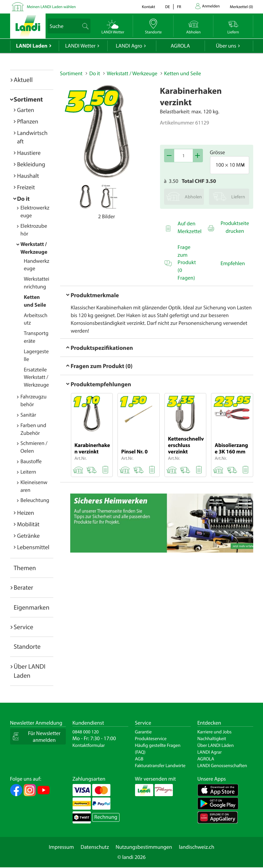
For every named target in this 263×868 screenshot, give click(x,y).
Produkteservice (151, 738)
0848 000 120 (86, 732)
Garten (26, 110)
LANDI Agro (129, 46)
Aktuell (23, 80)
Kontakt (148, 7)
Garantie (143, 732)
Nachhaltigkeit (212, 738)
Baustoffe (31, 461)
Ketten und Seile (182, 74)
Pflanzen (28, 121)
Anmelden (211, 6)
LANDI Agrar (210, 752)
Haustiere (29, 153)
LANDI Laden (32, 46)
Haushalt (28, 176)
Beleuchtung (35, 500)
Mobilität (28, 524)
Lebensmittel (33, 547)
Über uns (226, 46)
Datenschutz (95, 847)
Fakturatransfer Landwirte (160, 765)
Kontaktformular (89, 745)
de (167, 7)
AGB (139, 759)
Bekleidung (31, 164)
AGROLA (180, 46)
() (242, 7)
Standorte (27, 646)
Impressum (61, 847)
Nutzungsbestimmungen (144, 847)
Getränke (29, 536)
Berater (24, 587)
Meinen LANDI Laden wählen (51, 7)
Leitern (28, 472)
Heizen (26, 513)
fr (179, 7)
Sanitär (29, 415)
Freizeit (26, 187)
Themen (25, 568)
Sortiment (28, 99)
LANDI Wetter (80, 46)
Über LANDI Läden (216, 745)
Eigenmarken (32, 607)
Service (24, 627)
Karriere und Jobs (215, 732)
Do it (23, 199)
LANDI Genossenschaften (222, 765)
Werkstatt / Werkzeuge (132, 74)
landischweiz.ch (197, 847)
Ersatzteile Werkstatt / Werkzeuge (36, 377)
